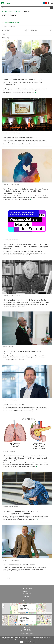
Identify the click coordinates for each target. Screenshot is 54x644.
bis (40, 30)
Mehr (9, 578)
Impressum (27, 628)
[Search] (27, 27)
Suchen (52, 8)
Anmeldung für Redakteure (28, 633)
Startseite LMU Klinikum (7, 11)
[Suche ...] (26, 8)
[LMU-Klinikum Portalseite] (6, 3)
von (14, 30)
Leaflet (39, 613)
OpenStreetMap (44, 613)
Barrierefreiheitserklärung (27, 631)
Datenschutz (27, 629)
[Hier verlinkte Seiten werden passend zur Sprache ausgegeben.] (49, 3)
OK (22, 642)
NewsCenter (17, 11)
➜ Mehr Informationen (31, 642)
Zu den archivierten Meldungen (10, 23)
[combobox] (27, 8)
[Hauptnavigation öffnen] (52, 3)
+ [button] (3, 605)
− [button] (3, 607)
